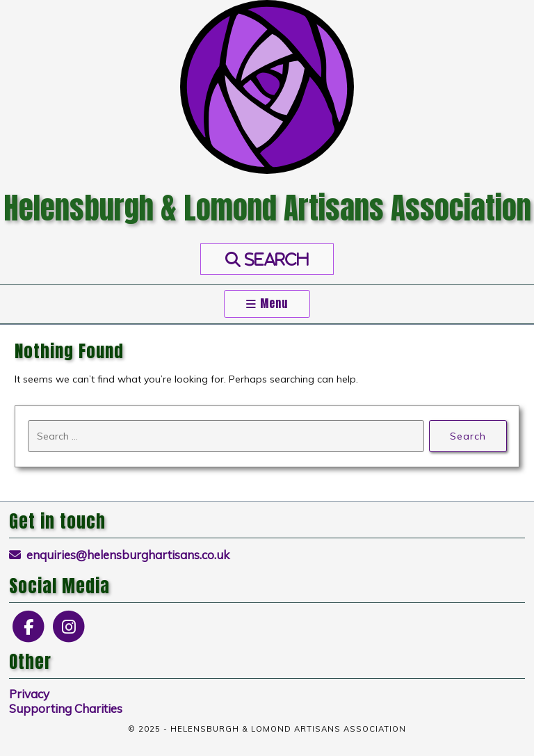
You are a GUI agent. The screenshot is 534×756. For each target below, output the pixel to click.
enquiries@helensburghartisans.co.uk (120, 555)
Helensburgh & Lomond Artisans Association (267, 208)
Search (468, 435)
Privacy (29, 694)
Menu (267, 304)
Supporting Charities (66, 708)
